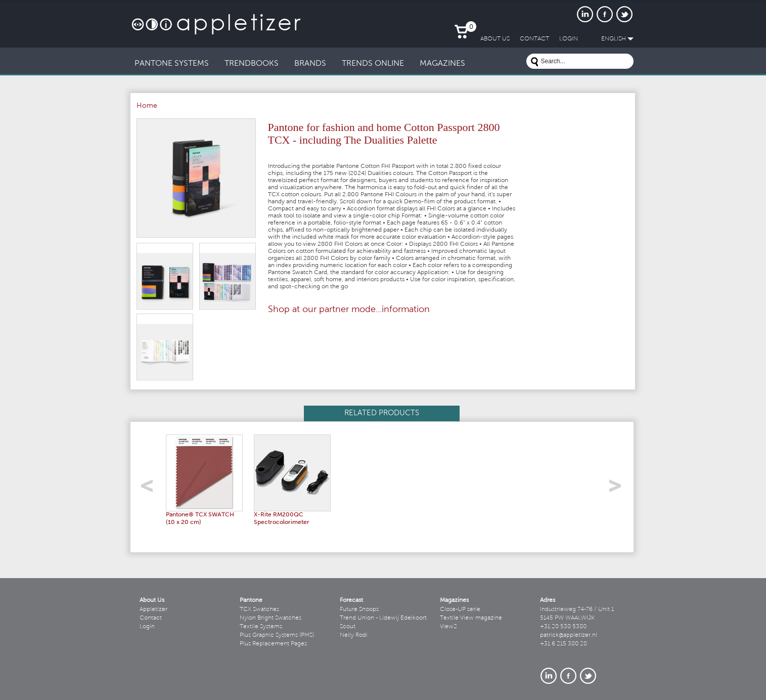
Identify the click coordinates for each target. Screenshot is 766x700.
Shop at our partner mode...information (349, 310)
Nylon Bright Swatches (271, 618)
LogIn (569, 39)
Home (147, 106)
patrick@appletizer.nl (569, 635)
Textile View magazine (471, 618)
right (619, 489)
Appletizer (153, 609)
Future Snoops (359, 609)
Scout (348, 627)
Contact (151, 618)
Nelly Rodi (354, 635)
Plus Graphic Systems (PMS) (277, 635)
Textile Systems (261, 627)
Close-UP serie (460, 609)
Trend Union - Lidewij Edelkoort (383, 618)
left (150, 489)
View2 (448, 627)
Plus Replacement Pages (273, 644)
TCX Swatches (259, 609)
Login (147, 627)
